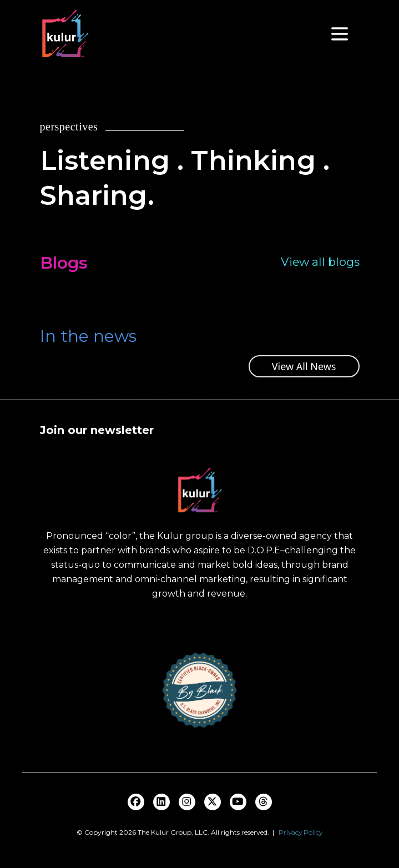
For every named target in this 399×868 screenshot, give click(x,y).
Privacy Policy (300, 832)
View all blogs (320, 262)
